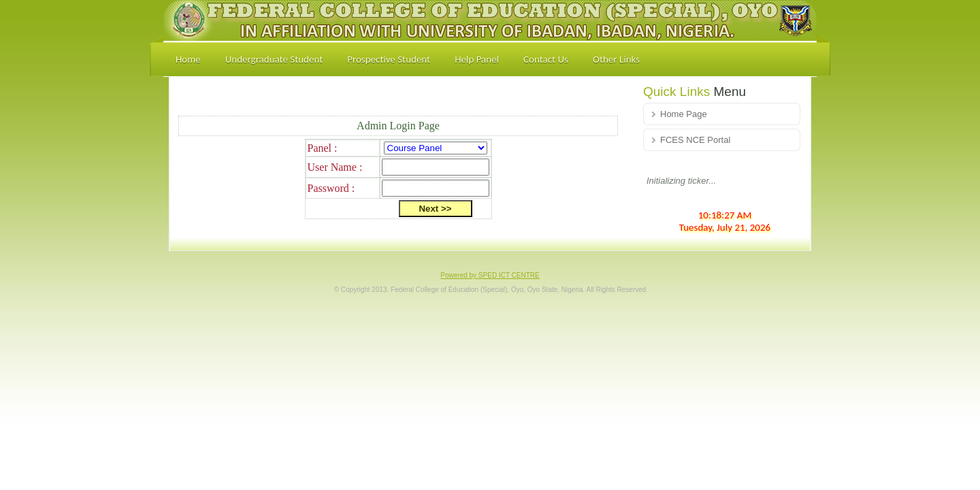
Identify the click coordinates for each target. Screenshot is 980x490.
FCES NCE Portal (695, 140)
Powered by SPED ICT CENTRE (490, 275)
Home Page (684, 114)
